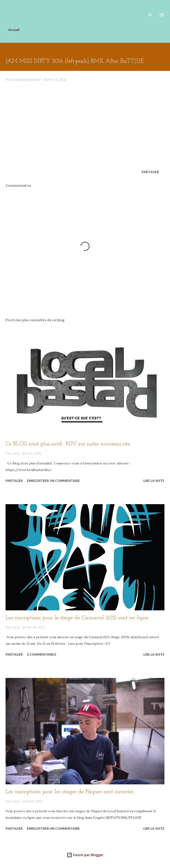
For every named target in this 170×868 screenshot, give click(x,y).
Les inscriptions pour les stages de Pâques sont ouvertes (70, 792)
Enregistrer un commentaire (53, 481)
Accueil (14, 30)
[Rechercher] (151, 8)
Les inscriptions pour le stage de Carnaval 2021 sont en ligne (77, 618)
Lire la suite (154, 481)
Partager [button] (150, 172)
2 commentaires (41, 654)
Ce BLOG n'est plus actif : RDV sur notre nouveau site (68, 444)
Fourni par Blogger (85, 855)
